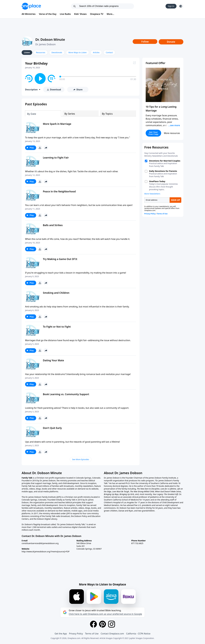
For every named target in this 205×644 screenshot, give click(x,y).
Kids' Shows (80, 14)
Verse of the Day (48, 14)
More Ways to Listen (77, 52)
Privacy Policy (76, 634)
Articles (96, 52)
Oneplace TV (97, 14)
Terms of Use (92, 634)
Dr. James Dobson (45, 44)
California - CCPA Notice (138, 634)
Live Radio (65, 14)
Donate (171, 42)
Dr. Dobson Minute (50, 39)
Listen (27, 52)
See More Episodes (81, 459)
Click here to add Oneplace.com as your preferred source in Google (105, 614)
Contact (109, 52)
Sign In (171, 6)
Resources (41, 52)
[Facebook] (93, 624)
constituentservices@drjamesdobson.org (40, 543)
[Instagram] (112, 624)
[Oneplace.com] (31, 6)
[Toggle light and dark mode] (181, 6)
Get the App (61, 634)
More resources (172, 133)
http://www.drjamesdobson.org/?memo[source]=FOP (46, 552)
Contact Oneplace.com (112, 634)
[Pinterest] (102, 624)
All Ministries (29, 14)
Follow (145, 42)
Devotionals (57, 52)
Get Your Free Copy (153, 133)
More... (110, 14)
